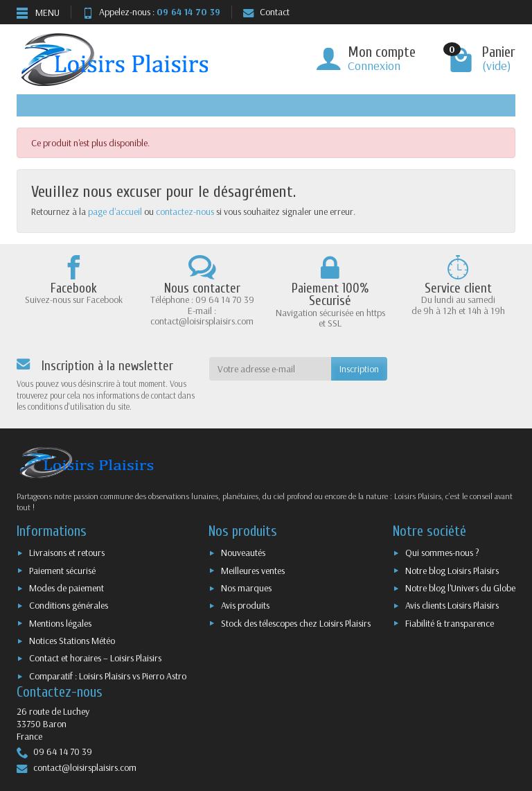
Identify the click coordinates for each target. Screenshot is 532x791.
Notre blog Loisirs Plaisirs (452, 571)
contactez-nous (185, 211)
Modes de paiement (66, 588)
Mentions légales (60, 623)
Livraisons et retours (67, 553)
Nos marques (246, 588)
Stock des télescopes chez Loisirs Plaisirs (296, 623)
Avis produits (245, 605)
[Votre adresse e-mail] (271, 369)
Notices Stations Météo (72, 641)
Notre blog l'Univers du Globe (460, 588)
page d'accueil (115, 211)
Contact (266, 12)
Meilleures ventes (253, 571)
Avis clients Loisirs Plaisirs (452, 605)
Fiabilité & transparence (450, 623)
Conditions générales (69, 605)
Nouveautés (243, 553)
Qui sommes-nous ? (442, 553)
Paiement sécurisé (62, 571)
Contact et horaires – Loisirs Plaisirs (95, 658)
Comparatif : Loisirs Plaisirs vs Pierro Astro (108, 676)
